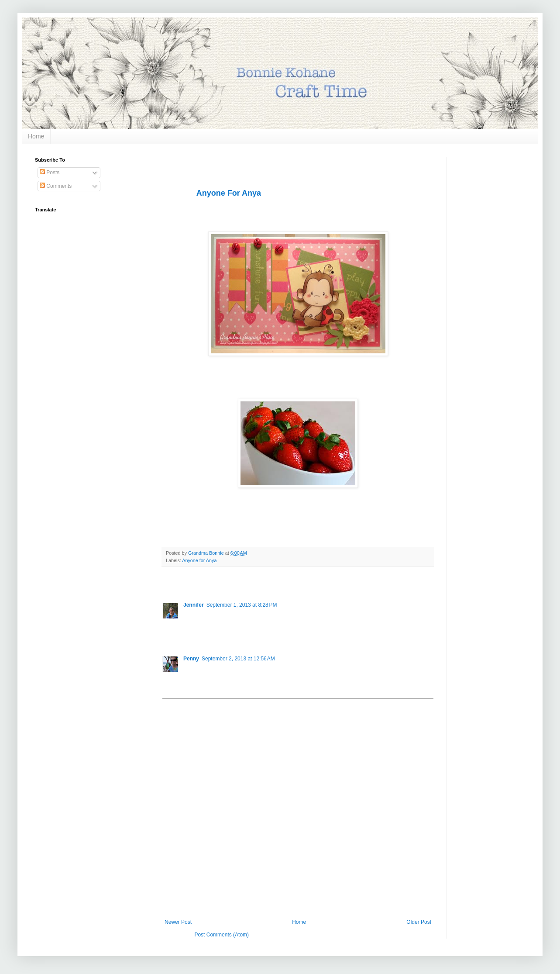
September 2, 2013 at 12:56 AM (238, 659)
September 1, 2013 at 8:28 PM (242, 605)
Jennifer (194, 605)
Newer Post (178, 922)
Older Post (419, 922)
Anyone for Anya (199, 560)
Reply (190, 634)
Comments (56, 186)
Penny (191, 659)
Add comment (182, 705)
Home (36, 136)
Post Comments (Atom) (222, 935)
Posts (50, 173)
